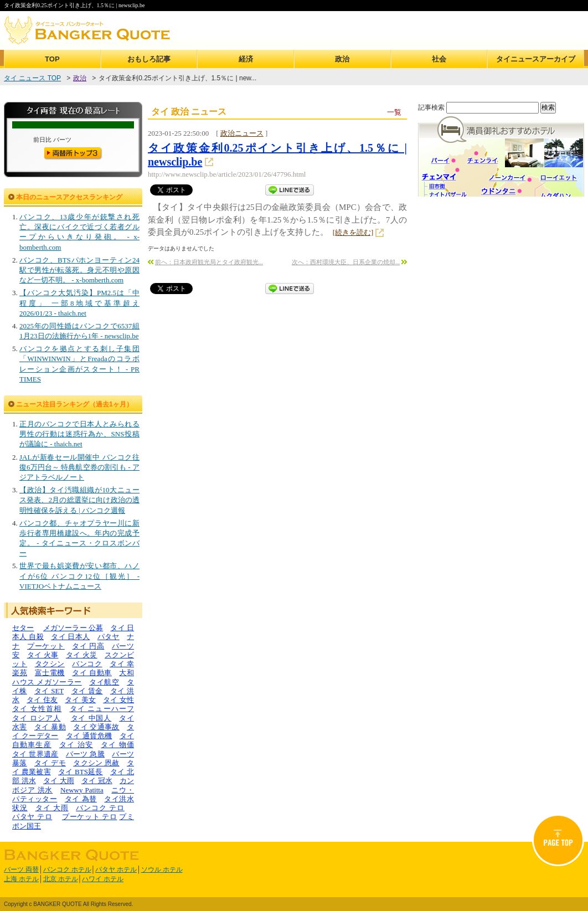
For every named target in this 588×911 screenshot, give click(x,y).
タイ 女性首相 (37, 709)
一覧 (394, 112)
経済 (246, 59)
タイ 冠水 (97, 781)
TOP (52, 59)
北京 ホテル (61, 879)
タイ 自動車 (92, 673)
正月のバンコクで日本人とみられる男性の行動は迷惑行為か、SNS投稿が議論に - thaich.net (79, 434)
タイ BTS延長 (81, 772)
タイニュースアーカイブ (536, 59)
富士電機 (50, 673)
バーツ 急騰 (85, 754)
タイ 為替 (81, 799)
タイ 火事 (43, 655)
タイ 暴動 (50, 727)
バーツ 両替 (21, 869)
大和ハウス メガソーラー (73, 677)
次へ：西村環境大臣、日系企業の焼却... (346, 262)
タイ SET (49, 691)
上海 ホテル (21, 879)
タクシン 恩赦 (96, 763)
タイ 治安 (76, 745)
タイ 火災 (82, 655)
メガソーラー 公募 (73, 628)
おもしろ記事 (149, 59)
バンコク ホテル (67, 869)
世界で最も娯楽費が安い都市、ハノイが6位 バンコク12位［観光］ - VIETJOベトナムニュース (79, 576)
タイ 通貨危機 (89, 736)
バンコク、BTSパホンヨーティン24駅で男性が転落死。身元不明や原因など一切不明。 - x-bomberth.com (79, 270)
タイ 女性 (118, 700)
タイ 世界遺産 (35, 754)
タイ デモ (50, 763)
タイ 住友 (42, 700)
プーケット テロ (90, 817)
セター (23, 628)
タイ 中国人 (91, 718)
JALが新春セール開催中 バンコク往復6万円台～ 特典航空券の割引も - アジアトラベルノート (79, 467)
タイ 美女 (80, 700)
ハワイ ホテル (103, 879)
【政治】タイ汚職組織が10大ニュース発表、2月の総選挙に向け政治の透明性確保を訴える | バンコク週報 (79, 500)
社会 (439, 59)
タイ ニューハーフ (102, 709)
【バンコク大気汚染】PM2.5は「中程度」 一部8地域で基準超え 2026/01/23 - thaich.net (79, 303)
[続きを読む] (353, 232)
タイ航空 (104, 682)
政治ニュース (242, 133)
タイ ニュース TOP (32, 78)
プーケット (46, 646)
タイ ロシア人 (37, 718)
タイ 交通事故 (96, 727)
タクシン (50, 664)
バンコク (87, 664)
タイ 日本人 (70, 637)
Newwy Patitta (82, 790)
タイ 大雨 (59, 781)
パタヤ (109, 637)
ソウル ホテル (162, 869)
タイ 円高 (88, 646)
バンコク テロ (100, 808)
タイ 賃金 (87, 691)
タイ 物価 (117, 745)
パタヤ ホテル (116, 869)
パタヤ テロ (32, 817)
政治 (342, 59)
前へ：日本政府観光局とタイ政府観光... (209, 262)
